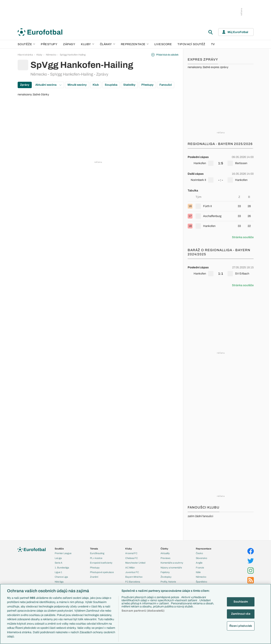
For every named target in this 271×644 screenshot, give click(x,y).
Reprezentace (135, 44)
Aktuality (165, 553)
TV (213, 44)
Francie (200, 568)
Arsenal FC (131, 553)
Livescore (163, 44)
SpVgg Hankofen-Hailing (73, 55)
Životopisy (166, 577)
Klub (96, 85)
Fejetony (165, 572)
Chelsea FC (132, 558)
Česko (199, 553)
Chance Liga (61, 577)
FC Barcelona (133, 582)
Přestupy (49, 44)
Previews (165, 558)
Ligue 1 (58, 572)
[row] (221, 160)
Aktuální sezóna (48, 85)
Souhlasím (241, 602)
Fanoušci (166, 85)
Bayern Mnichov (134, 577)
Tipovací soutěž (191, 44)
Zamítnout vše (241, 614)
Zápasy (69, 44)
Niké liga (59, 582)
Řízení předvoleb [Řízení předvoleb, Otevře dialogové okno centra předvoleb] (241, 626)
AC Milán (130, 568)
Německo (51, 55)
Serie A (59, 563)
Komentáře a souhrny (172, 563)
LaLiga (58, 558)
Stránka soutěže (243, 237)
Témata (94, 549)
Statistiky (129, 85)
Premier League (63, 553)
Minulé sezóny (77, 85)
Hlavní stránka (25, 55)
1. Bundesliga (62, 568)
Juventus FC (132, 572)
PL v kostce (96, 558)
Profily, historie (168, 582)
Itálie (198, 572)
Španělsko (201, 582)
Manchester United (135, 563)
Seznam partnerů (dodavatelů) (143, 611)
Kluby (88, 44)
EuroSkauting (97, 553)
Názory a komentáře (171, 568)
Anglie (199, 563)
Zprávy (25, 85)
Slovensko (201, 558)
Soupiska (111, 85)
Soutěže (26, 44)
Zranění (94, 577)
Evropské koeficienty (101, 563)
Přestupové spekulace (102, 572)
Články (164, 549)
